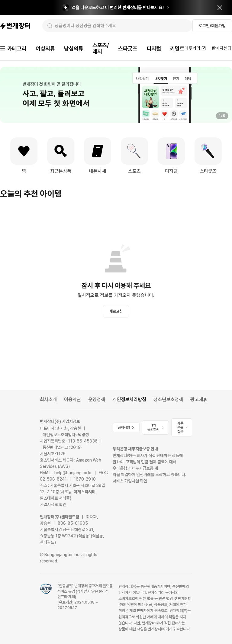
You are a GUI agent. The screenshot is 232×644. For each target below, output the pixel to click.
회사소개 (48, 399)
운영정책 (97, 399)
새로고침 (116, 311)
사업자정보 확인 (53, 504)
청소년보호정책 (168, 399)
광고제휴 (199, 399)
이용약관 (72, 399)
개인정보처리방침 (129, 399)
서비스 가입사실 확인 (130, 481)
